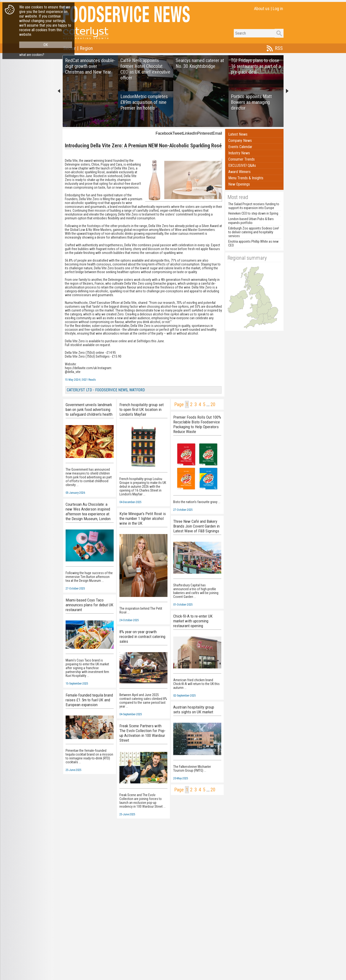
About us (262, 9)
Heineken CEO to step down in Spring (253, 213)
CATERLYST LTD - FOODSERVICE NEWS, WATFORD (106, 390)
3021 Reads (89, 380)
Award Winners (239, 172)
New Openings (239, 184)
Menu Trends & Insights (246, 178)
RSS (279, 48)
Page (179, 404)
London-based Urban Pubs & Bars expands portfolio (251, 221)
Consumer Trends (241, 159)
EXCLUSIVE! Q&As (242, 165)
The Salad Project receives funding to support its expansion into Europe (254, 206)
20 (213, 404)
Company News (240, 141)
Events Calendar (240, 147)
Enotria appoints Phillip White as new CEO (253, 243)
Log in (278, 9)
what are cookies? (32, 55)
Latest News (238, 134)
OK (46, 45)
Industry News (239, 153)
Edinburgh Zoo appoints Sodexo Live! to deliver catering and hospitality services (254, 232)
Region (86, 48)
